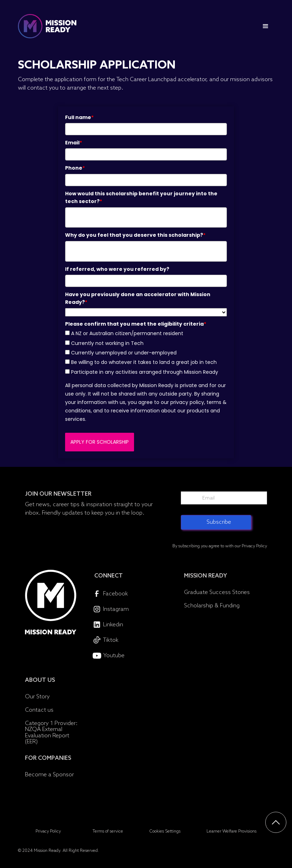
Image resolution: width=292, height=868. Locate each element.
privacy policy (187, 402)
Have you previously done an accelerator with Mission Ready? (138, 298)
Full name (79, 117)
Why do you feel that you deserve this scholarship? (135, 235)
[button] (266, 26)
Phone (75, 168)
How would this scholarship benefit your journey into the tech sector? (141, 197)
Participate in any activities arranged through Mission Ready (145, 372)
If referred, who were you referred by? (117, 269)
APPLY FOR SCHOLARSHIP (100, 442)
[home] (47, 26)
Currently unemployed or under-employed (124, 353)
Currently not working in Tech (107, 343)
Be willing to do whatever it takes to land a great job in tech (144, 362)
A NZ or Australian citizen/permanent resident (127, 333)
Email (74, 143)
